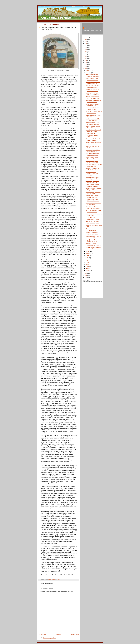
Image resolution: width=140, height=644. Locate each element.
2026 (86, 39)
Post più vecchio (75, 635)
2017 (86, 58)
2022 (86, 48)
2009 (86, 277)
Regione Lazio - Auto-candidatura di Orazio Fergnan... (92, 174)
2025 (86, 41)
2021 (86, 50)
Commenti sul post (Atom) (50, 638)
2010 (86, 275)
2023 (86, 46)
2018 (86, 56)
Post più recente (42, 635)
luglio (87, 258)
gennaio (88, 271)
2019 (86, 54)
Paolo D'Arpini (88, 28)
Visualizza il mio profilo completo (93, 30)
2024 (86, 43)
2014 (86, 65)
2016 (86, 60)
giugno (88, 260)
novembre (89, 73)
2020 (86, 52)
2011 (86, 273)
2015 (86, 63)
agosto (88, 256)
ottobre (88, 252)
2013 (86, 67)
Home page (59, 635)
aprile (87, 264)
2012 (86, 69)
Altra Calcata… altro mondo (56, 18)
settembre (89, 254)
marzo (88, 266)
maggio (88, 262)
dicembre (88, 71)
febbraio (88, 268)
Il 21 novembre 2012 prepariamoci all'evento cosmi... (92, 135)
